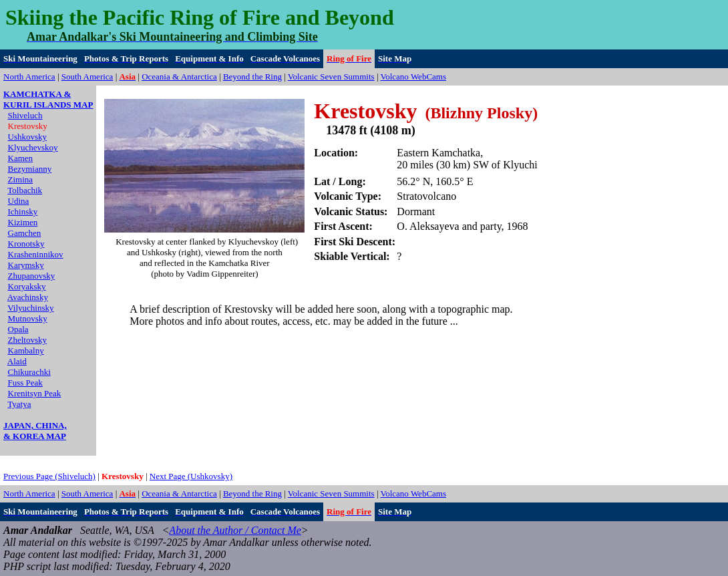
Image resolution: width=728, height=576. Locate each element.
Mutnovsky (28, 318)
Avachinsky (28, 297)
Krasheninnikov (36, 254)
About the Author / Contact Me (235, 530)
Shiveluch (25, 115)
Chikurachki (29, 372)
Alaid (17, 361)
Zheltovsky (28, 340)
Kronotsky (26, 244)
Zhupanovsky (32, 276)
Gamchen (25, 233)
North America (29, 77)
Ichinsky (23, 211)
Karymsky (26, 265)
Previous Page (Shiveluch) (49, 476)
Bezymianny (30, 169)
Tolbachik (25, 190)
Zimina (21, 179)
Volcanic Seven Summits (331, 77)
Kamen (21, 158)
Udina (19, 201)
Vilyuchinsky (30, 308)
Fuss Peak (25, 383)
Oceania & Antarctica (179, 77)
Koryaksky (27, 286)
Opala (18, 329)
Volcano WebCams (414, 77)
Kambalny (26, 350)
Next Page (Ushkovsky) (191, 476)
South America (87, 77)
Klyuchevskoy (33, 147)
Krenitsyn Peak (35, 393)
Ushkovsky (28, 137)
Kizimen (23, 222)
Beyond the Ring (252, 77)
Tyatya (19, 404)
